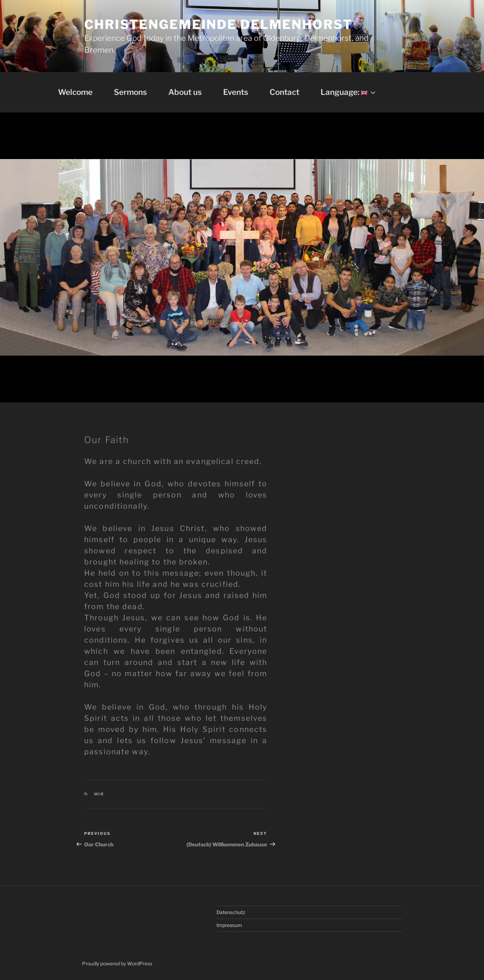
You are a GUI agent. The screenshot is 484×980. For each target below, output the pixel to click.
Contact (284, 92)
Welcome (75, 92)
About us (185, 92)
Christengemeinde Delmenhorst (218, 24)
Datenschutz (231, 912)
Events (236, 92)
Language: (349, 92)
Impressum (229, 925)
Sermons (130, 92)
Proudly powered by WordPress (117, 963)
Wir (99, 794)
